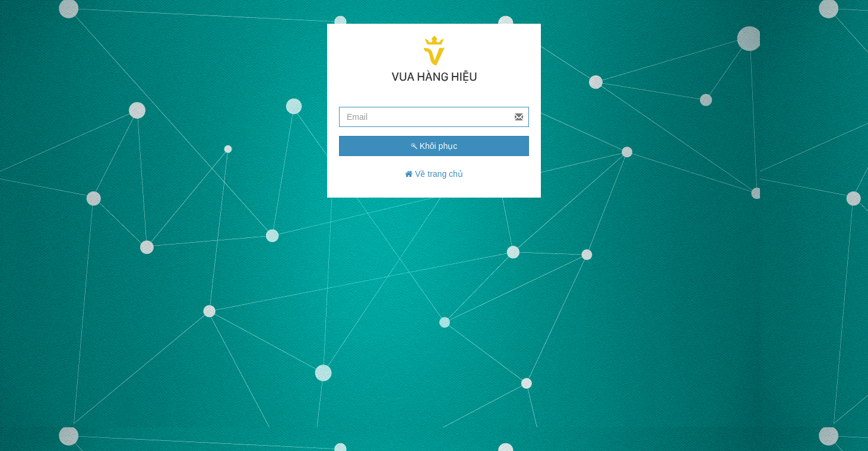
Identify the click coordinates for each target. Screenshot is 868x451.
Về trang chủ (434, 174)
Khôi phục (434, 146)
